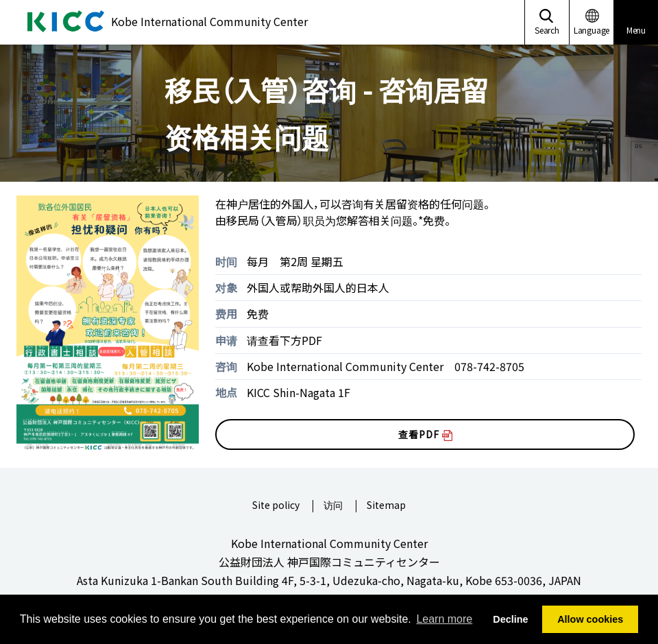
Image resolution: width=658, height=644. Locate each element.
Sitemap (386, 506)
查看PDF (425, 434)
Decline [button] (510, 619)
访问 (333, 506)
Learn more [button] (444, 619)
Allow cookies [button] (590, 619)
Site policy (276, 506)
